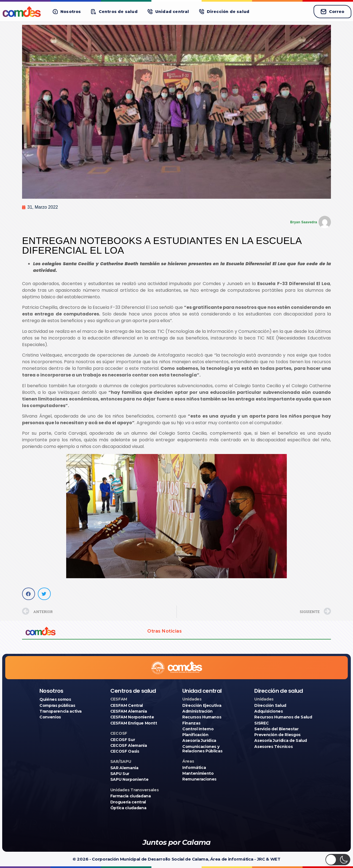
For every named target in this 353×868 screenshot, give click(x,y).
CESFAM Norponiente (132, 717)
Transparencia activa (61, 711)
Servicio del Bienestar (276, 729)
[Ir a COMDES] (22, 12)
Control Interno (198, 729)
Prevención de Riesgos (277, 735)
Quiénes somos (55, 699)
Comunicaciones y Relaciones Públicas (202, 749)
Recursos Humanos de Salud (283, 717)
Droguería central (128, 802)
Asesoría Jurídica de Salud (281, 740)
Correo (332, 12)
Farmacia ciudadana (131, 796)
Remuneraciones (199, 779)
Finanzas (191, 723)
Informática (194, 768)
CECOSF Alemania (129, 745)
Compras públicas (57, 705)
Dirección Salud (270, 705)
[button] (67, 12)
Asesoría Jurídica (199, 740)
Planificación (195, 735)
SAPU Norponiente (129, 779)
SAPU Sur (120, 774)
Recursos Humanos (202, 717)
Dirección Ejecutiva (202, 705)
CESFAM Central (127, 705)
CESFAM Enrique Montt (134, 723)
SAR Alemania (124, 768)
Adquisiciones (268, 711)
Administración (197, 711)
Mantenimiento (198, 773)
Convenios (50, 717)
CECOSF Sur (123, 740)
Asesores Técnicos (273, 747)
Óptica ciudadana (128, 808)
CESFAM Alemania (129, 711)
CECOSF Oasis (125, 751)
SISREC (261, 723)
